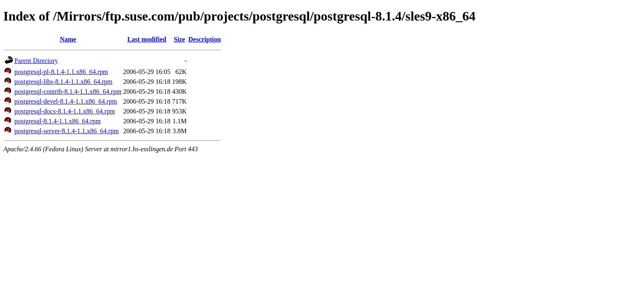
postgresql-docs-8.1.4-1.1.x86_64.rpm (65, 111)
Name (68, 39)
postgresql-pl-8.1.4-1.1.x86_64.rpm (61, 72)
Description (205, 39)
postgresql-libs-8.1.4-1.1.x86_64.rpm (63, 82)
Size (179, 39)
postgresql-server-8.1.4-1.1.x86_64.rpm (67, 131)
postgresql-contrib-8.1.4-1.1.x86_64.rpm (68, 91)
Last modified (147, 39)
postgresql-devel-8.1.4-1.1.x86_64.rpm (66, 101)
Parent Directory (36, 61)
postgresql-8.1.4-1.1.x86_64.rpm (57, 121)
